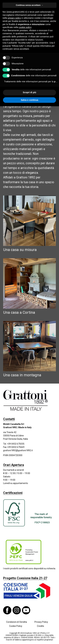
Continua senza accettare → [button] (29, 5)
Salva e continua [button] (29, 100)
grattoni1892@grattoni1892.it (18, 450)
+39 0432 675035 (16, 444)
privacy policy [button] (14, 18)
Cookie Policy (16, 626)
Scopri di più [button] (29, 92)
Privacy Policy (41, 622)
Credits (41, 626)
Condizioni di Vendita (17, 622)
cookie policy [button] (25, 27)
